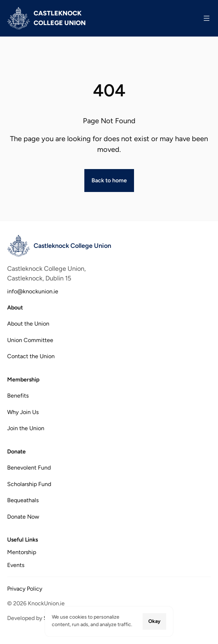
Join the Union (26, 428)
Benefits (18, 396)
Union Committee (30, 340)
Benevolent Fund (29, 468)
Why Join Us (23, 412)
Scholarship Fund (29, 484)
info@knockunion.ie (33, 291)
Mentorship (22, 552)
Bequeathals (23, 500)
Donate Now (23, 516)
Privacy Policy (25, 589)
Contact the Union (31, 356)
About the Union (28, 324)
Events (16, 565)
